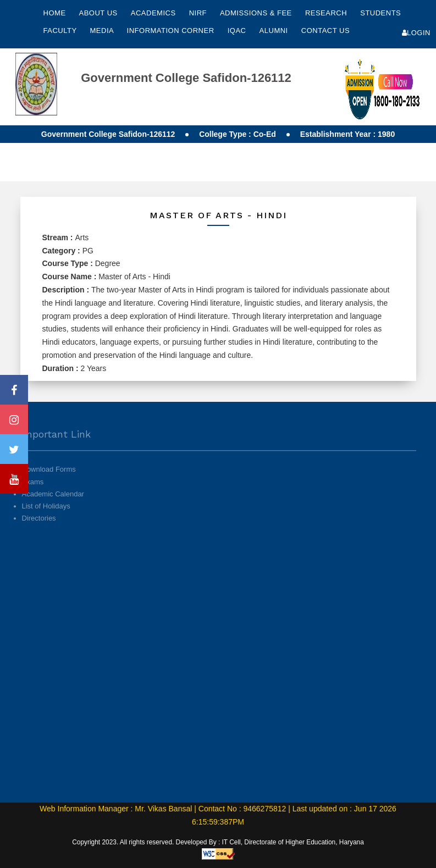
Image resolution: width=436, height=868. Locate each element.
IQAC (238, 31)
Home (55, 13)
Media (103, 31)
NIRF (198, 13)
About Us (99, 13)
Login (416, 33)
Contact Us (325, 31)
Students (380, 13)
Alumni (275, 31)
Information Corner (172, 31)
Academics (154, 13)
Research (327, 13)
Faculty (61, 31)
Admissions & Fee (257, 13)
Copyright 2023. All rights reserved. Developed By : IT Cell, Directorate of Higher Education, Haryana (218, 842)
